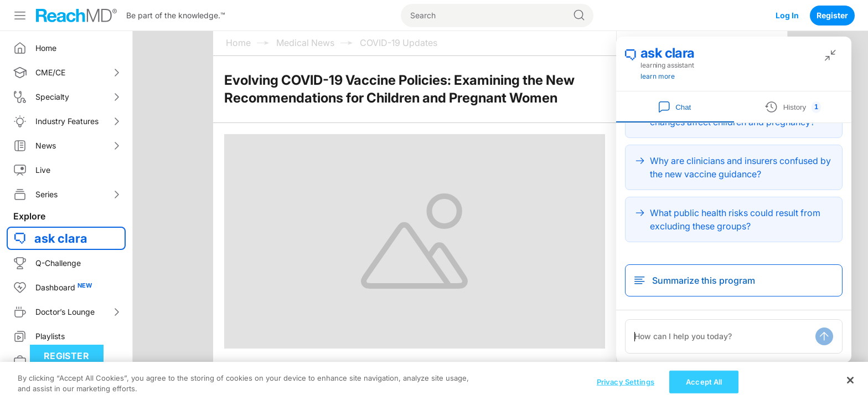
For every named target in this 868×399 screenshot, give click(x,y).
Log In (787, 15)
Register (832, 15)
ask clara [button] (61, 238)
